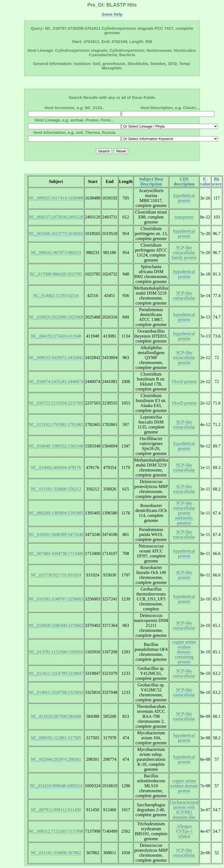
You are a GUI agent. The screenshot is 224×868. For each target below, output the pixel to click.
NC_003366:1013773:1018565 (56, 234)
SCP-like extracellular (184, 296)
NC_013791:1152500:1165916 (56, 652)
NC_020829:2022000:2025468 (56, 317)
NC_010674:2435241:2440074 (56, 382)
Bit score (217, 181)
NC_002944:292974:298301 (56, 759)
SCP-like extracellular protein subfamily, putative (184, 513)
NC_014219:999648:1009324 (56, 786)
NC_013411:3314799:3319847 (56, 673)
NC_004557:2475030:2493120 (56, 217)
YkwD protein (184, 382)
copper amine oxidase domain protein (184, 786)
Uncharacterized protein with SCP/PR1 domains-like (184, 810)
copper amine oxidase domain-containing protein (184, 652)
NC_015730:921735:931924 (56, 575)
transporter (184, 217)
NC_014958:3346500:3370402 (56, 625)
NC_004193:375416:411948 (56, 336)
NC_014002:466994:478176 (56, 467)
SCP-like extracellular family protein (184, 253)
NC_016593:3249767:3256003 (56, 599)
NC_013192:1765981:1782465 (56, 424)
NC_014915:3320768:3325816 (56, 692)
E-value (205, 181)
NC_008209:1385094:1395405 (56, 513)
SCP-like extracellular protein (184, 358)
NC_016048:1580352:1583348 (56, 446)
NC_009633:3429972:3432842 (56, 358)
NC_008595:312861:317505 (56, 738)
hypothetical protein (184, 198)
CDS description (184, 181)
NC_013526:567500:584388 (56, 716)
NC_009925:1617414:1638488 (56, 198)
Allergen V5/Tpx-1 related (184, 831)
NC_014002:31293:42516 (56, 296)
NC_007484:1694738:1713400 (56, 553)
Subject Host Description (151, 181)
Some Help (112, 14)
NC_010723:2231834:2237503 (56, 403)
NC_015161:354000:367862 (56, 853)
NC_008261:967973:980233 (56, 253)
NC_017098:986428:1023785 (56, 274)
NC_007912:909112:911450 (56, 810)
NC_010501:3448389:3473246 (56, 534)
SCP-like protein (184, 575)
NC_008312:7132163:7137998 (56, 831)
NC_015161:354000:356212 (56, 489)
